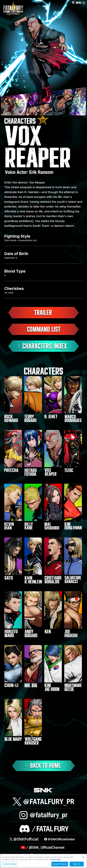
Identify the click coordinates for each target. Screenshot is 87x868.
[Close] (83, 857)
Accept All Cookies (60, 864)
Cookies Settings (10, 864)
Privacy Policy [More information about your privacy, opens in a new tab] (55, 859)
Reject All (77, 864)
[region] (43, 861)
